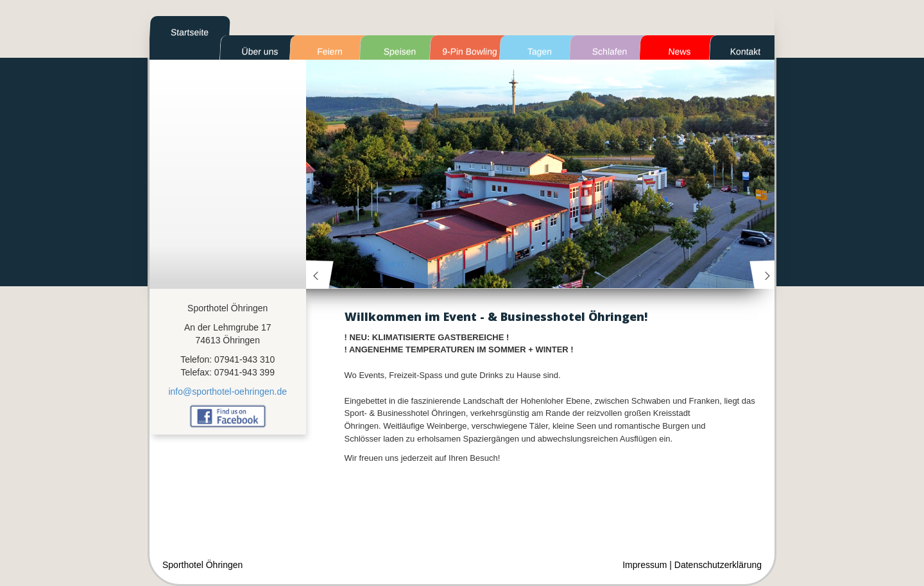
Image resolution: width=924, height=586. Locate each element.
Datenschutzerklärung (718, 565)
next (764, 274)
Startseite (190, 32)
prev (320, 274)
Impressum (645, 565)
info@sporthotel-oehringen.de (227, 392)
